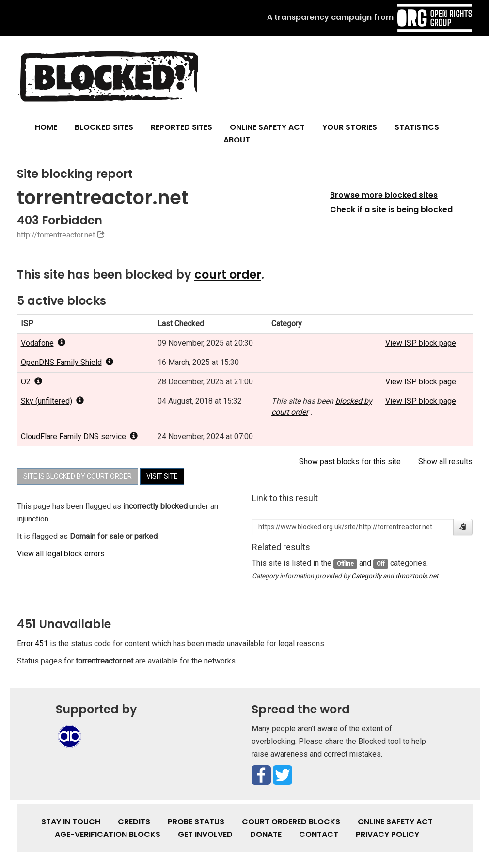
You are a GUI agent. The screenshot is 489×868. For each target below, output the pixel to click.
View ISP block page (421, 343)
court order (228, 275)
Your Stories (350, 127)
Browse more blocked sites (384, 195)
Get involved (205, 834)
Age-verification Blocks (108, 834)
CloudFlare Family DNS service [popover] (79, 436)
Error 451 (32, 643)
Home (46, 127)
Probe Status (196, 822)
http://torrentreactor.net (56, 235)
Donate (266, 834)
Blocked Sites (104, 127)
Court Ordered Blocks (291, 822)
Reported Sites (181, 127)
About (237, 140)
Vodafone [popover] (43, 343)
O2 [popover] (32, 382)
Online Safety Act (267, 127)
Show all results (445, 462)
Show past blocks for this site (350, 462)
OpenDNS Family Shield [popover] (67, 362)
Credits (134, 822)
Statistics (417, 127)
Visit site (162, 476)
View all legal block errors (61, 554)
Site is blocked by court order (78, 476)
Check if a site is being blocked (391, 210)
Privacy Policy (387, 834)
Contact (319, 834)
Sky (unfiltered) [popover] (52, 401)
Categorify (366, 576)
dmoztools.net (417, 576)
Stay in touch (71, 822)
